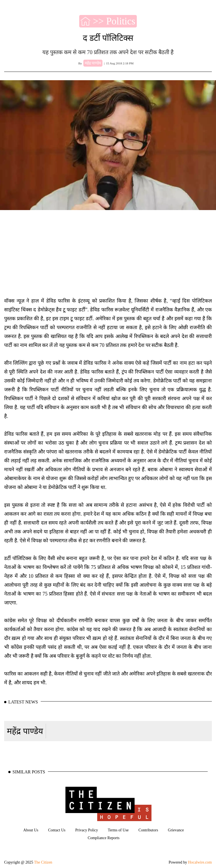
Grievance (176, 830)
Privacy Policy (87, 830)
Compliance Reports (104, 838)
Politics (121, 21)
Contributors (148, 830)
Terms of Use (118, 830)
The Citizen (43, 862)
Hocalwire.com (200, 862)
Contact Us (57, 830)
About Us (31, 830)
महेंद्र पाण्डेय (25, 731)
